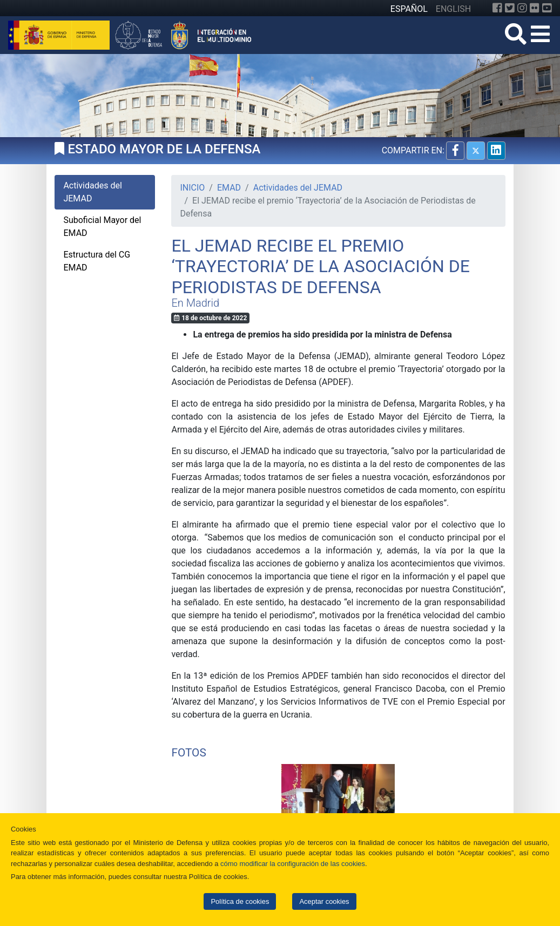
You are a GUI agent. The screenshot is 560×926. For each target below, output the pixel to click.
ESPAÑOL (409, 9)
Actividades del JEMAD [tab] (92, 192)
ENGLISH (453, 9)
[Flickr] (535, 8)
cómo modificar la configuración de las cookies (293, 864)
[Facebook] (497, 8)
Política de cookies (240, 901)
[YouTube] (547, 8)
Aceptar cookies (324, 901)
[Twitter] (510, 8)
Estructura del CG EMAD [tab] (97, 261)
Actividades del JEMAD (298, 188)
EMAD (229, 188)
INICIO (192, 188)
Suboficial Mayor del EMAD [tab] (102, 227)
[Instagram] (522, 8)
